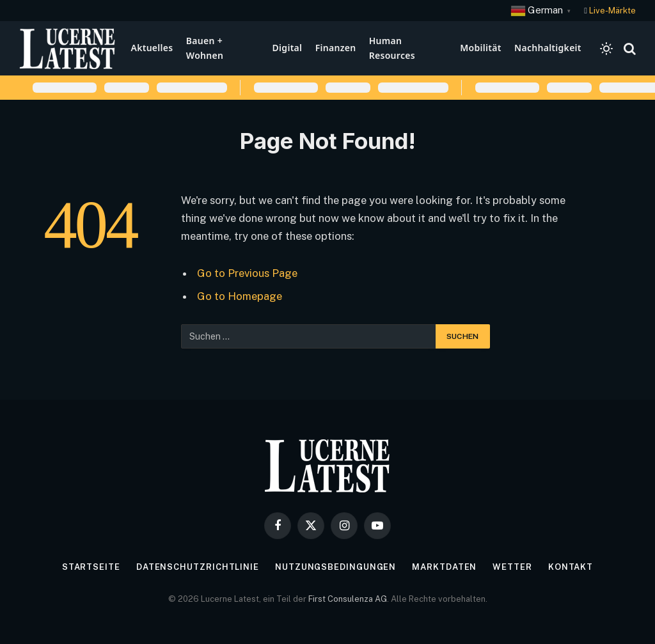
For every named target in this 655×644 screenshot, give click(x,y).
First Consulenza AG (348, 599)
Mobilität (480, 48)
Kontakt (571, 567)
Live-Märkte (612, 11)
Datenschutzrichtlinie (198, 567)
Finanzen (336, 48)
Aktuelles (152, 48)
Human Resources (392, 48)
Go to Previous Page (247, 273)
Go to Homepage (240, 296)
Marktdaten (444, 567)
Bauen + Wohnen (205, 48)
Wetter (512, 567)
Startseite (91, 567)
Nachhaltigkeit (548, 48)
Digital (288, 48)
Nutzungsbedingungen (335, 567)
